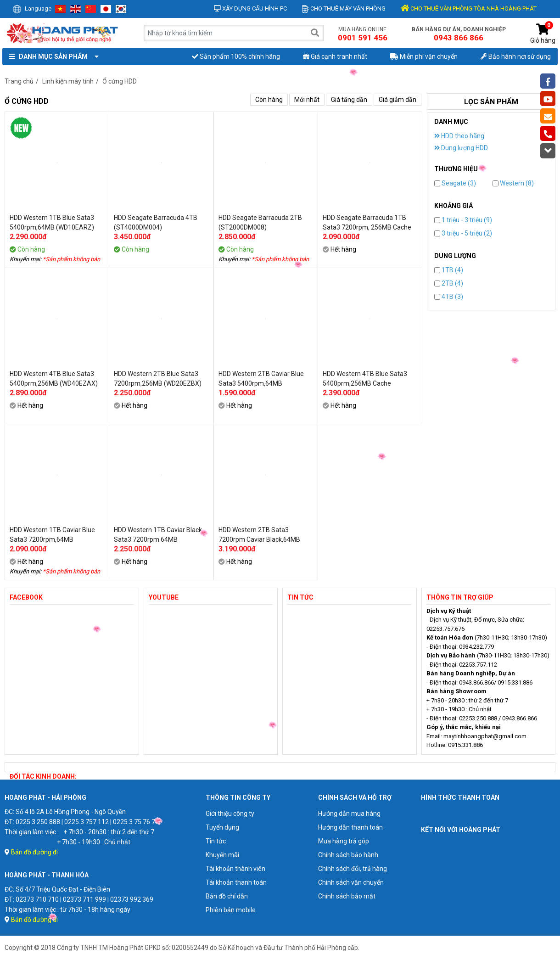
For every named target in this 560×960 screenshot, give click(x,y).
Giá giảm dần (398, 100)
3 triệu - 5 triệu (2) (463, 233)
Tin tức (216, 841)
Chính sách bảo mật (347, 896)
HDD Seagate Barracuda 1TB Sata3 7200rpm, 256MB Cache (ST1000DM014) (367, 223)
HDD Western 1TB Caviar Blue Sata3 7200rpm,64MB (52, 535)
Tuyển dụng (222, 827)
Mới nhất (307, 100)
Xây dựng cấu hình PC (250, 8)
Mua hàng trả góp (344, 841)
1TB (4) (449, 270)
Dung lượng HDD (461, 148)
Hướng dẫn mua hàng (349, 814)
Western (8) (513, 183)
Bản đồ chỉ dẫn (227, 896)
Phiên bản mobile (231, 910)
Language (32, 8)
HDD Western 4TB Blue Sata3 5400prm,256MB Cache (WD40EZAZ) (365, 379)
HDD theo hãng (459, 136)
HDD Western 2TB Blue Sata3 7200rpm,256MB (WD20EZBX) (158, 379)
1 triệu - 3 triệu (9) (463, 220)
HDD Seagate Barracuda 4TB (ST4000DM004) (156, 222)
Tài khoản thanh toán (236, 882)
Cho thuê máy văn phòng (344, 8)
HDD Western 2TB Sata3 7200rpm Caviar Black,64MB (259, 535)
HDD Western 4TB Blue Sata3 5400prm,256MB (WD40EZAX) (54, 379)
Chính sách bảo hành (348, 855)
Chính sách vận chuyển (351, 882)
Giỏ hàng (543, 34)
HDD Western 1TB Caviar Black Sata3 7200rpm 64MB (158, 535)
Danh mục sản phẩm (52, 56)
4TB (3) (449, 297)
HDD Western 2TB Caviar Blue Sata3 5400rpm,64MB (261, 379)
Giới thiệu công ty (230, 814)
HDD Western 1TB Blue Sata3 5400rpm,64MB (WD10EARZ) (52, 222)
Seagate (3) (455, 183)
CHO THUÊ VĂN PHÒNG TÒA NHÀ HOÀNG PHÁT (469, 8)
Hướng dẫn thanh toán (350, 827)
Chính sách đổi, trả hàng (353, 869)
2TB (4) (449, 283)
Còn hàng (269, 100)
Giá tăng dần (349, 100)
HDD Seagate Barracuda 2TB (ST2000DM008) (260, 222)
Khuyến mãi (222, 855)
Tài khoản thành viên (235, 869)
